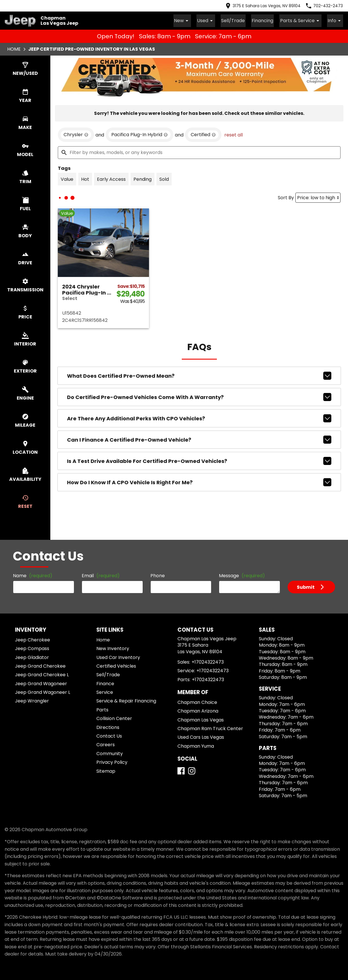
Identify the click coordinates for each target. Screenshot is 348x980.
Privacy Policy (112, 761)
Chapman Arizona (198, 710)
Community (110, 753)
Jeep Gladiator (32, 657)
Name (33, 575)
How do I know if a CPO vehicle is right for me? (199, 481)
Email (101, 575)
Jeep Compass (32, 648)
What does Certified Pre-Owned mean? (199, 375)
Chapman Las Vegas (201, 719)
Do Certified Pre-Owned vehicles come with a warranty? (199, 396)
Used (216, 20)
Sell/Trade (241, 20)
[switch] (25, 68)
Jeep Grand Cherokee (40, 665)
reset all (234, 134)
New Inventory (113, 648)
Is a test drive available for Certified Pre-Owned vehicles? (199, 460)
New (194, 20)
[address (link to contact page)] (263, 6)
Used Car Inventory (118, 657)
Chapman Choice (197, 701)
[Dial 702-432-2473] (324, 6)
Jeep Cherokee (32, 639)
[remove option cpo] (203, 134)
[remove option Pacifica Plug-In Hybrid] (139, 134)
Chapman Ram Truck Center (210, 728)
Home (14, 48)
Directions (108, 727)
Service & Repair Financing (126, 700)
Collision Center (114, 718)
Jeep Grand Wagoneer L (43, 691)
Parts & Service (304, 20)
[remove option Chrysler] (76, 134)
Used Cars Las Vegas (201, 736)
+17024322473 (208, 661)
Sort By (286, 197)
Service (105, 691)
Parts (102, 709)
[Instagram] (192, 770)
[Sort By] (318, 197)
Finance (105, 683)
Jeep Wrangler (32, 700)
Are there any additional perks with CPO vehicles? (199, 417)
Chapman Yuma (196, 745)
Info (336, 20)
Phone (158, 575)
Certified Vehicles (116, 665)
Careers (106, 744)
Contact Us (109, 735)
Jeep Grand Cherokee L (42, 674)
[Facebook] (181, 770)
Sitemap (106, 770)
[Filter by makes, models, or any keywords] (199, 152)
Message (242, 575)
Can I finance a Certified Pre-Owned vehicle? (199, 439)
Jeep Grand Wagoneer (41, 683)
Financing (268, 20)
